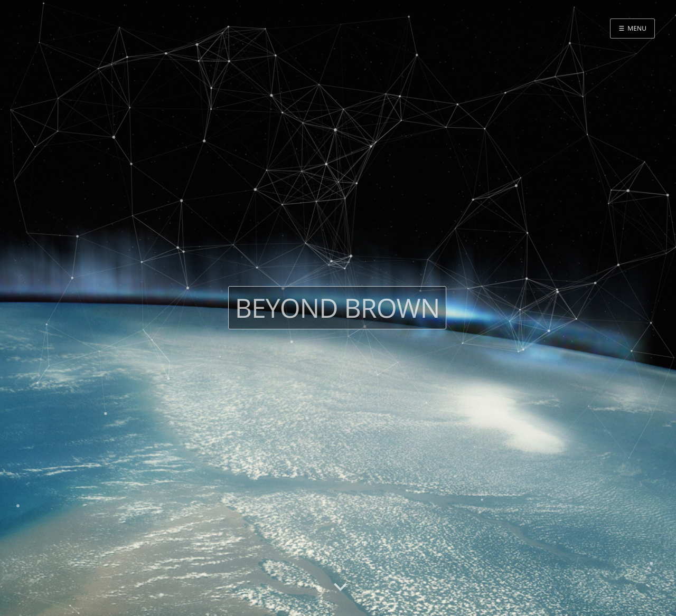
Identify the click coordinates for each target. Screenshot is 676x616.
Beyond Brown (337, 308)
